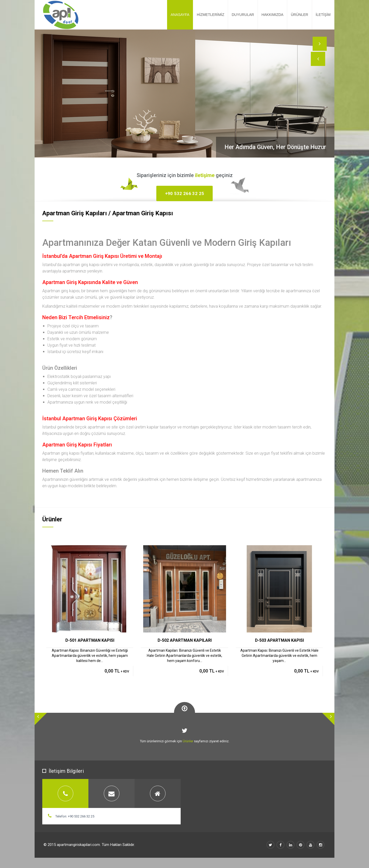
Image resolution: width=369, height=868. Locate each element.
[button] (319, 63)
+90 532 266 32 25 (185, 193)
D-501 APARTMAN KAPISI (90, 640)
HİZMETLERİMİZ (211, 15)
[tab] (65, 793)
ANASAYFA (180, 15)
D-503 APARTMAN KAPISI (279, 640)
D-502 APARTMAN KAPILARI (185, 640)
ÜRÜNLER (300, 15)
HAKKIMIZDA (272, 15)
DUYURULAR (243, 15)
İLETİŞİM (323, 15)
